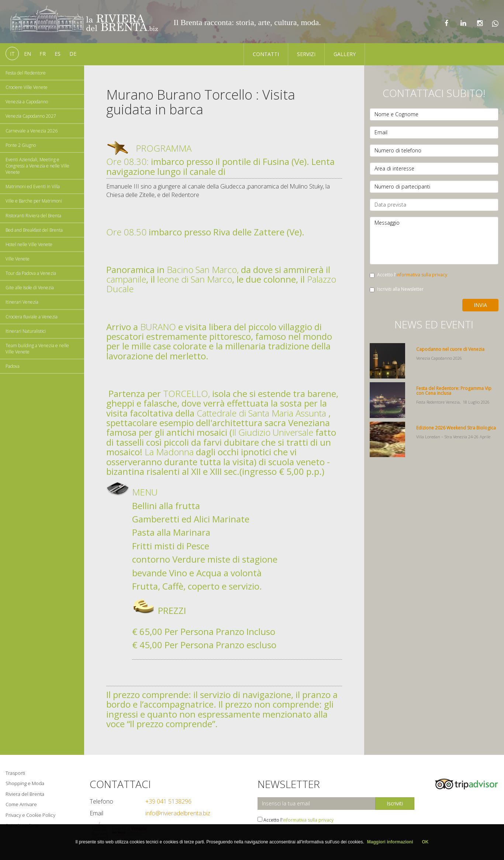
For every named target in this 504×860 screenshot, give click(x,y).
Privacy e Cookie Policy (30, 815)
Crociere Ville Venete (27, 87)
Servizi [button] (306, 54)
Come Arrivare (21, 804)
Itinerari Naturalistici (26, 331)
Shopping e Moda (25, 783)
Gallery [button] (345, 54)
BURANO (158, 327)
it (12, 54)
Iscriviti (395, 803)
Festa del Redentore (26, 73)
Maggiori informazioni (390, 842)
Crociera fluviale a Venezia (32, 317)
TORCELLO (186, 393)
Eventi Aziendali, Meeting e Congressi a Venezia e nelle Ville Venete (37, 166)
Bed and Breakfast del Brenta (34, 230)
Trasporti (15, 773)
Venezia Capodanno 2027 (31, 116)
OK (425, 842)
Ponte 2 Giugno (21, 145)
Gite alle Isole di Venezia (30, 288)
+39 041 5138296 (168, 801)
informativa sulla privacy (422, 275)
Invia (480, 305)
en (27, 54)
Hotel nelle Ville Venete (29, 244)
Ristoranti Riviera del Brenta (33, 216)
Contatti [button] (266, 54)
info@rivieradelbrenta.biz (178, 813)
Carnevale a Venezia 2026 (32, 131)
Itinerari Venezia (22, 302)
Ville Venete (18, 259)
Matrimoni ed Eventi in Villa (33, 186)
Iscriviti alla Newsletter (397, 289)
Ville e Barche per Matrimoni (34, 201)
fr (43, 54)
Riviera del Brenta (25, 794)
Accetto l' (408, 275)
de (73, 54)
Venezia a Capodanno (27, 102)
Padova (13, 366)
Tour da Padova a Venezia (31, 273)
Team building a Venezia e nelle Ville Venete (37, 349)
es (58, 54)
